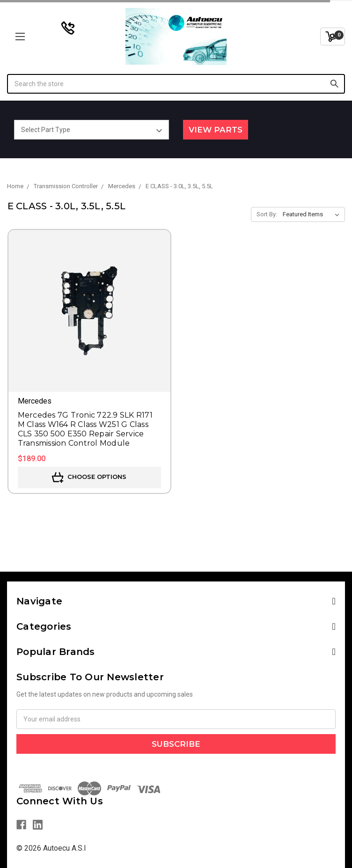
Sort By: (267, 214)
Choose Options (89, 478)
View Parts (216, 130)
